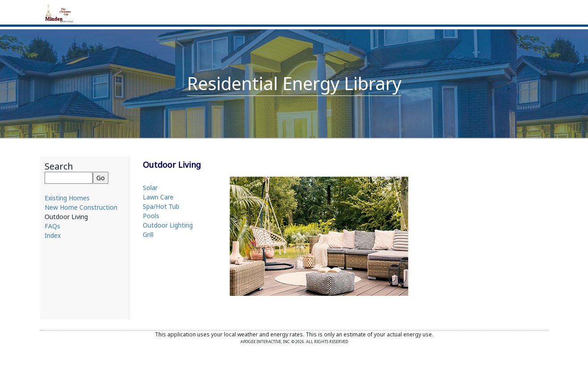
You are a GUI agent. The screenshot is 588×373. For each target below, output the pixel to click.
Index (53, 235)
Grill (148, 234)
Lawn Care (158, 197)
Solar (150, 188)
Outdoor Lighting (168, 225)
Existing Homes (67, 198)
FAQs (52, 226)
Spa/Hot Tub (161, 206)
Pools (151, 216)
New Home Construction (81, 207)
